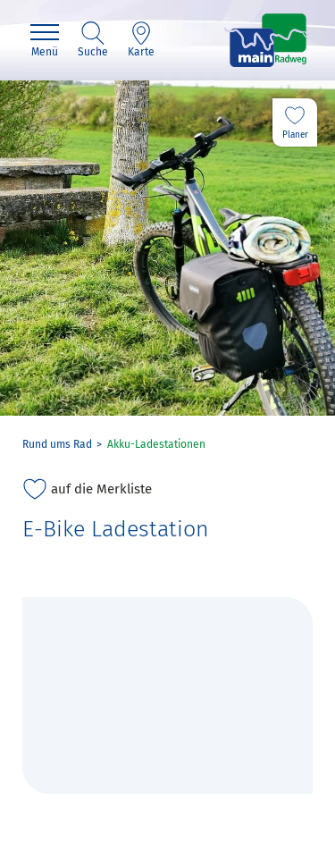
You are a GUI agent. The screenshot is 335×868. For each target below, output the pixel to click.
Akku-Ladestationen (156, 444)
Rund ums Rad (57, 444)
